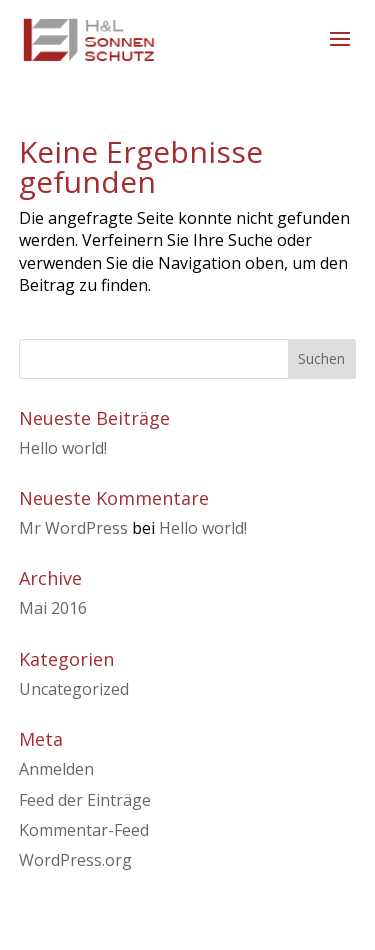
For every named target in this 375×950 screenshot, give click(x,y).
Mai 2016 (53, 608)
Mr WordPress (73, 528)
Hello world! (63, 448)
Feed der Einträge (85, 800)
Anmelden (56, 769)
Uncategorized (74, 689)
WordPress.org (75, 860)
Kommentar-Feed (84, 830)
